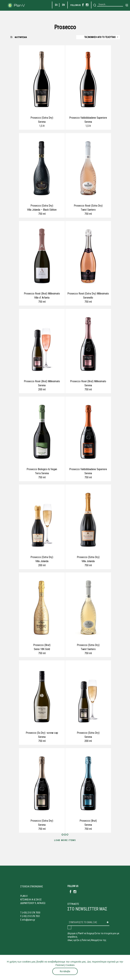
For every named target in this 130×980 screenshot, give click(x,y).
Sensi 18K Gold (42, 649)
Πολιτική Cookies (65, 965)
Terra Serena (42, 473)
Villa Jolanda (42, 561)
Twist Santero (88, 210)
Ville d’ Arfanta (42, 298)
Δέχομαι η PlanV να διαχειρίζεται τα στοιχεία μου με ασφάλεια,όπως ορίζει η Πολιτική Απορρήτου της (93, 937)
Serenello (88, 298)
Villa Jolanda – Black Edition (42, 210)
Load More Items (65, 840)
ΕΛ (56, 5)
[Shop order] (98, 37)
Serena (42, 122)
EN (63, 5)
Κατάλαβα (65, 971)
